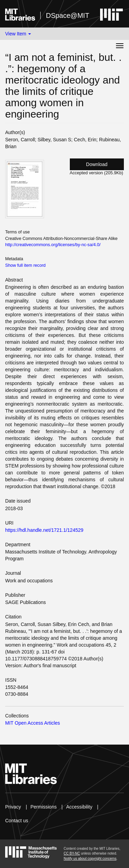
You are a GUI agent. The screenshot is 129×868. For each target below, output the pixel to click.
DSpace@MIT (67, 15)
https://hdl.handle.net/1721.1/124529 (44, 530)
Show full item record (25, 265)
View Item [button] (18, 34)
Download (97, 164)
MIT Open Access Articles (33, 723)
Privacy (13, 807)
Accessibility (79, 807)
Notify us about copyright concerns (90, 859)
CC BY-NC (72, 853)
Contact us (17, 821)
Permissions (43, 807)
